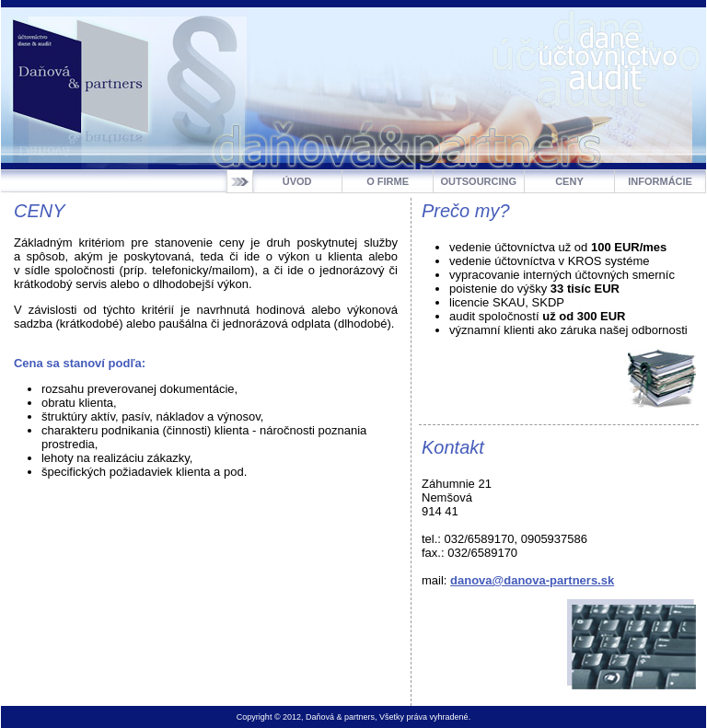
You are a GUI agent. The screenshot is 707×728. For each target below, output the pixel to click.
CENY (569, 181)
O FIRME (388, 181)
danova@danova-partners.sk (532, 580)
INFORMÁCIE (660, 181)
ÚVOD (297, 181)
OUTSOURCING (479, 181)
